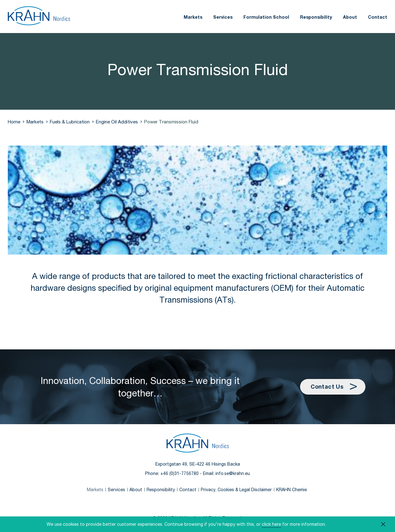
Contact (378, 17)
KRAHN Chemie (292, 489)
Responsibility (316, 17)
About (350, 17)
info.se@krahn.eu (233, 473)
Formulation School (266, 17)
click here (271, 524)
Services (223, 17)
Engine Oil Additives (117, 122)
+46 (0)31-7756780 (179, 473)
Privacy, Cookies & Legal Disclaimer (236, 489)
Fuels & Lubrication (70, 122)
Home (14, 122)
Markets (193, 17)
